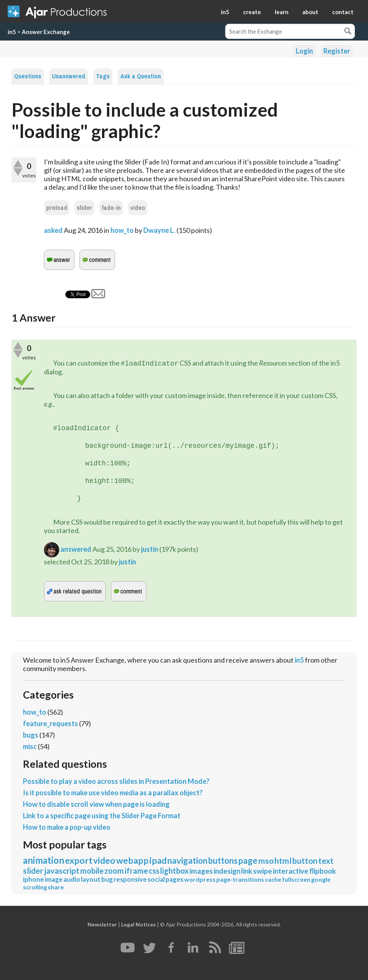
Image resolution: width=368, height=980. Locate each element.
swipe (263, 871)
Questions (28, 76)
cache (273, 879)
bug (107, 879)
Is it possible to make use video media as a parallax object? (113, 793)
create (252, 12)
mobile (92, 871)
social (156, 879)
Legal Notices (139, 924)
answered (76, 549)
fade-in (111, 208)
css (154, 871)
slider (84, 208)
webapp (132, 860)
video (138, 208)
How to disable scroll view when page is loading (96, 804)
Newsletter (102, 924)
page (248, 861)
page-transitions (240, 879)
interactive (291, 871)
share (56, 887)
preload (57, 208)
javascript (62, 870)
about (310, 12)
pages (174, 879)
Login (304, 51)
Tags (103, 76)
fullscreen (296, 879)
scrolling (35, 887)
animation (44, 860)
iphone (33, 879)
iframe (136, 871)
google (321, 879)
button (305, 861)
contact (343, 12)
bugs (31, 735)
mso (266, 861)
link (247, 871)
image (54, 879)
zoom (114, 871)
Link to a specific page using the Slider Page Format (102, 816)
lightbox (174, 871)
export (79, 860)
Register (337, 51)
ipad (158, 860)
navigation (187, 861)
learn (282, 12)
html (283, 861)
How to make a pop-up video (67, 827)
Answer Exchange (46, 32)
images (201, 871)
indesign (227, 871)
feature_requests (50, 723)
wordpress (200, 879)
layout (91, 879)
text (326, 861)
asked (53, 230)
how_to (122, 230)
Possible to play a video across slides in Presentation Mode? (116, 781)
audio (72, 879)
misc (30, 746)
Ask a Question (141, 76)
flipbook (323, 871)
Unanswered (69, 76)
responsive (130, 879)
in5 (225, 12)
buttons (223, 861)
